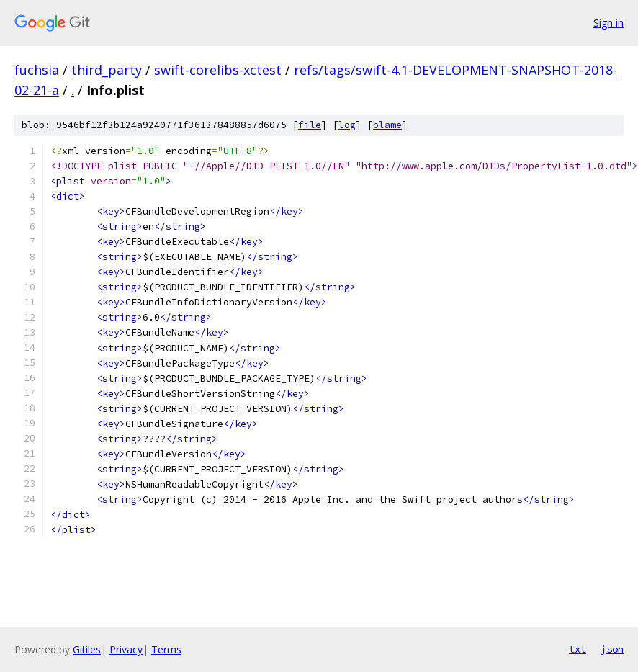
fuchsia (37, 70)
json (612, 649)
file (310, 125)
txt (578, 649)
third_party (107, 70)
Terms (166, 649)
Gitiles (87, 649)
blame (387, 125)
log (347, 125)
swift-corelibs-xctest (218, 70)
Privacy (126, 649)
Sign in (608, 23)
